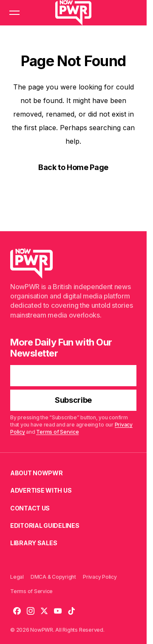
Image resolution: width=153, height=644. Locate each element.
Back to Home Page (73, 167)
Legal (17, 577)
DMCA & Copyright (53, 577)
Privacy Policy (100, 577)
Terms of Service (57, 432)
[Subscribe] (73, 400)
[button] (14, 13)
